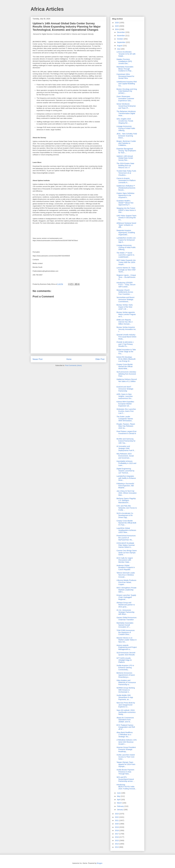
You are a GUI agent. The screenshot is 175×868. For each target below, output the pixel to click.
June (119, 793)
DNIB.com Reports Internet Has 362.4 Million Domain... (125, 322)
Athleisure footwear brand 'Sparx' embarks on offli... (126, 225)
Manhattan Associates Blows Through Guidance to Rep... (125, 69)
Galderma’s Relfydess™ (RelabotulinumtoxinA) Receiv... (126, 188)
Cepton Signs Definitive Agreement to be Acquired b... (125, 195)
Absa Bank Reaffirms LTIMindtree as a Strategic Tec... (125, 735)
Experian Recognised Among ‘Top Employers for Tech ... (126, 151)
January (120, 810)
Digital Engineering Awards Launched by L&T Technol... (125, 471)
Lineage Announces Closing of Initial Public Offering (126, 247)
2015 (117, 840)
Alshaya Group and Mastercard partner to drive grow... (126, 605)
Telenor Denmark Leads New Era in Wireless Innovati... (126, 575)
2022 (117, 817)
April (119, 800)
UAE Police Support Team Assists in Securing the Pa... (126, 218)
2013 (117, 847)
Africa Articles (47, 9)
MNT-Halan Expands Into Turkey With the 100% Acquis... (126, 262)
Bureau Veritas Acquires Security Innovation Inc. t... (126, 329)
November (121, 36)
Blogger (100, 863)
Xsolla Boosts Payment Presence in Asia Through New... (125, 772)
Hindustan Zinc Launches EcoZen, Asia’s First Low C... (126, 411)
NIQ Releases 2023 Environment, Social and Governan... (125, 456)
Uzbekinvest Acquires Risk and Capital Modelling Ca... (127, 84)
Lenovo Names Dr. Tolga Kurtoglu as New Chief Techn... (126, 270)
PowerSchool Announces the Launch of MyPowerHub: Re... (126, 538)
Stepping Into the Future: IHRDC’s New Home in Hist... (126, 210)
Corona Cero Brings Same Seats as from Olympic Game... (127, 553)
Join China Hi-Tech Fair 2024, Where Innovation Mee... (127, 493)
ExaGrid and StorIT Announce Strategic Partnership (125, 389)
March (120, 803)
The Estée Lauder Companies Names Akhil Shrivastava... (125, 419)
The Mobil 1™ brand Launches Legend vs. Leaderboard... (126, 255)
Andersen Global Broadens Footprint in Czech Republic (126, 568)
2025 (117, 26)
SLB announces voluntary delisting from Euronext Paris (126, 374)
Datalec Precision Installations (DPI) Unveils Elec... (124, 61)
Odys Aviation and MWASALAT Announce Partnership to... (126, 682)
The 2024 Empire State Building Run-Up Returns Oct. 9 (125, 166)
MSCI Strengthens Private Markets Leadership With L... (126, 590)
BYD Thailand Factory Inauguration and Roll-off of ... (126, 727)
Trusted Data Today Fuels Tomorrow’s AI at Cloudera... (126, 173)
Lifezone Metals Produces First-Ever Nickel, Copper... (126, 582)
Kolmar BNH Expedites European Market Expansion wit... (125, 404)
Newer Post (38, 359)
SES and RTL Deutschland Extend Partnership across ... (126, 779)
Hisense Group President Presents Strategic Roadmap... (126, 749)
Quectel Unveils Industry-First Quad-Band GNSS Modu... (126, 337)
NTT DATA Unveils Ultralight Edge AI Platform (124, 660)
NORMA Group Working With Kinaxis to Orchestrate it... (126, 690)
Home (69, 359)
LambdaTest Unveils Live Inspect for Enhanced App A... (126, 240)
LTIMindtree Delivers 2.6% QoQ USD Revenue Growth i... (127, 742)
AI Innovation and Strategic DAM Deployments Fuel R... (126, 448)
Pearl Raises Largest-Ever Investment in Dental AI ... (127, 433)
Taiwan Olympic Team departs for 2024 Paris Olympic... (126, 764)
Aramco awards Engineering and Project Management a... (127, 647)
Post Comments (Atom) (73, 365)
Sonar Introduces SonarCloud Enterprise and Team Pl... (126, 106)
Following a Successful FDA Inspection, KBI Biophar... (125, 486)
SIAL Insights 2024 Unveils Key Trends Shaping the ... (125, 121)
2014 (117, 844)
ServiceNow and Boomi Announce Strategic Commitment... (125, 299)
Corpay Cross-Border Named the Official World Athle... (125, 366)
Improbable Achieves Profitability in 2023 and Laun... (126, 463)
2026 (117, 23)
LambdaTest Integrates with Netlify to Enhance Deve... (126, 478)
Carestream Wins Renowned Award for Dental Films (125, 76)
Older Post (100, 359)
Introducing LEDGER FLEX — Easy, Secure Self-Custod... (126, 285)
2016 (117, 837)
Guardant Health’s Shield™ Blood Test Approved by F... (125, 203)
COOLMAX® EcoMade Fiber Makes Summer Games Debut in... (126, 545)
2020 (117, 824)
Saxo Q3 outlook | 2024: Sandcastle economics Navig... (126, 712)
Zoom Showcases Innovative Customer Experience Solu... (125, 99)
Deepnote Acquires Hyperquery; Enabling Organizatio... (126, 232)
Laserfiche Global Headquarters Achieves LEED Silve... (126, 530)
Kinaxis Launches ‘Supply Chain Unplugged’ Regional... (126, 597)
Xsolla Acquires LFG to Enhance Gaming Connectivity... (125, 668)
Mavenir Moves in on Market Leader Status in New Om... (127, 640)
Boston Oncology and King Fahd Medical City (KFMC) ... (127, 91)
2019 (117, 827)
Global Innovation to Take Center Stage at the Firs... (126, 352)
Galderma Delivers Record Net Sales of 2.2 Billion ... (127, 381)
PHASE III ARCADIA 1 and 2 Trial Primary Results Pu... (125, 344)
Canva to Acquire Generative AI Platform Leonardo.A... (126, 180)
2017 (117, 834)
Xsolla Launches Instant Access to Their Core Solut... (126, 757)
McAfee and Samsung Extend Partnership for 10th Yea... (126, 441)
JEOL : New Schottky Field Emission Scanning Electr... (127, 136)
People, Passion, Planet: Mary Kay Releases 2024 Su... (126, 426)
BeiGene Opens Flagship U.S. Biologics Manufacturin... (126, 501)
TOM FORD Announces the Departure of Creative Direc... (126, 632)
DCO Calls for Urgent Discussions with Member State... (125, 560)
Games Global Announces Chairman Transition (127, 619)
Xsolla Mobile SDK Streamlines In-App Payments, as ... (125, 697)
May (119, 796)
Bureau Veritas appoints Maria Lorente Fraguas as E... (126, 314)
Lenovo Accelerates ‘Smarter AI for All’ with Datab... (126, 54)
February (121, 806)
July (119, 49)
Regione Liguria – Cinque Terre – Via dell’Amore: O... (126, 277)
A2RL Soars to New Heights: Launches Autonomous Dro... (125, 396)
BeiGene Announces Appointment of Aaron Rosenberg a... (126, 675)
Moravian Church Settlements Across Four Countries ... (125, 292)
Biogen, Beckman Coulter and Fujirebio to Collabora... (126, 143)
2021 (117, 820)
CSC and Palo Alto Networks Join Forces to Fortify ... (127, 508)
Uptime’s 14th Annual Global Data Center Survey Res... (125, 158)
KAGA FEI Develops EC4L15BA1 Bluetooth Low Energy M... (126, 359)
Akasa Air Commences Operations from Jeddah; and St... (125, 720)
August (120, 46)
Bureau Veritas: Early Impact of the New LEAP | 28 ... (125, 307)
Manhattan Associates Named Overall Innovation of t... (125, 625)
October (120, 39)
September (121, 42)
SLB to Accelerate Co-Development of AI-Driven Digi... (125, 515)
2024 (117, 29)
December (121, 32)
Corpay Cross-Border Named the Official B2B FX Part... (126, 523)
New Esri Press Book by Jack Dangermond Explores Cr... (126, 705)
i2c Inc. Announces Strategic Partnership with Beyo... (125, 612)
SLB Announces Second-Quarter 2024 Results (126, 654)
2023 (117, 814)
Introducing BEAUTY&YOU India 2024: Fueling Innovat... (126, 787)
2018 (117, 830)
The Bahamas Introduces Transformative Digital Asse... (126, 113)
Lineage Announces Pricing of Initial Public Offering (126, 128)
